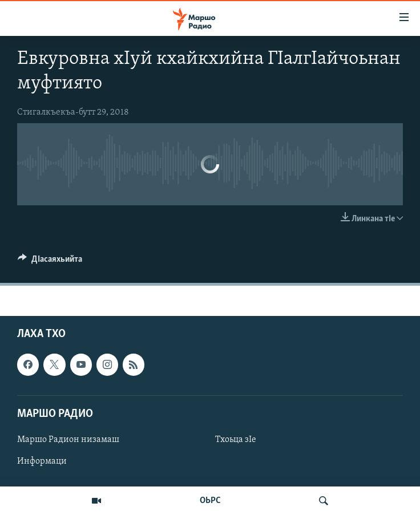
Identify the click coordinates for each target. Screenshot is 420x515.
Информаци (42, 461)
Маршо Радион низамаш (68, 440)
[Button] (50, 262)
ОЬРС (210, 501)
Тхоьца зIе (236, 440)
